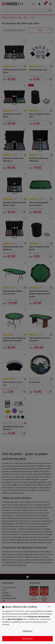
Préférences (27, 631)
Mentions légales (15, 619)
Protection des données (39, 617)
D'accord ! (27, 639)
